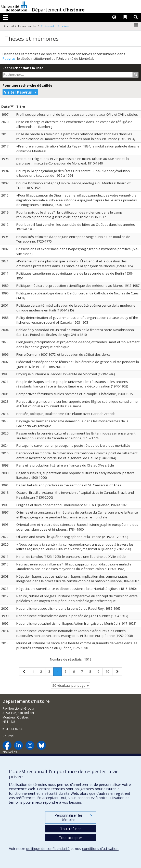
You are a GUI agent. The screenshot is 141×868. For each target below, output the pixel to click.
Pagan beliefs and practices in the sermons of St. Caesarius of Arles (69, 485)
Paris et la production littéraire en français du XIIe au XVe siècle (65, 465)
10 (109, 671)
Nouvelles (10, 752)
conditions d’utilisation (100, 849)
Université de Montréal (14, 6)
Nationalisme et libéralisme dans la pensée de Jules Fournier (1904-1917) (72, 616)
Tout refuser (70, 829)
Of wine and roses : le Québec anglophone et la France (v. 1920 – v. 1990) (72, 537)
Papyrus (9, 58)
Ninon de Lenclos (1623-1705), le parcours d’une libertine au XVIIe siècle (71, 557)
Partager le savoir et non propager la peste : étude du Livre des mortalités (73, 445)
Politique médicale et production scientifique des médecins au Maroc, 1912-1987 (78, 286)
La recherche (27, 26)
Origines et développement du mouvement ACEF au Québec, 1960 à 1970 (72, 505)
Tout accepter (70, 838)
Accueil (9, 26)
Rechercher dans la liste (23, 68)
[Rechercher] (136, 75)
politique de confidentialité (48, 849)
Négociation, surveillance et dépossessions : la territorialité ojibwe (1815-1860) (76, 589)
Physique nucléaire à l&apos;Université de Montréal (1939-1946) (66, 374)
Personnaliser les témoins (73, 818)
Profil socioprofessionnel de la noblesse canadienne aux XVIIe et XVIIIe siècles (77, 114)
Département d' (58, 10)
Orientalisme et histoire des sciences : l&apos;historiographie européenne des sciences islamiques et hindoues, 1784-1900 (77, 527)
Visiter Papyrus (18, 92)
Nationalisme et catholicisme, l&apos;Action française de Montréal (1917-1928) (76, 623)
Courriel (8, 736)
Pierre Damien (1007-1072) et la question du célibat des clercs (63, 354)
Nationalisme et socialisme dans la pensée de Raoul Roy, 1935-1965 (68, 608)
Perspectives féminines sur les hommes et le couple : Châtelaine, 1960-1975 (75, 394)
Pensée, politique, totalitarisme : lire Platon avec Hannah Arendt (66, 414)
